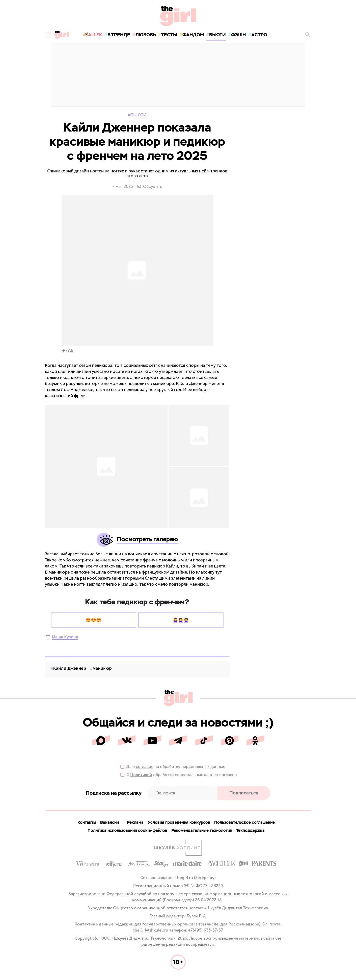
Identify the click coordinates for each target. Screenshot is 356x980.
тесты (169, 35)
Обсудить (149, 187)
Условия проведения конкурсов (179, 823)
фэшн (239, 35)
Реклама (135, 823)
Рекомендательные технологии (202, 831)
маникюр (102, 668)
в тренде (119, 35)
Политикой (141, 775)
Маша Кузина (65, 637)
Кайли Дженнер (70, 668)
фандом (193, 35)
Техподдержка (250, 831)
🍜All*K (92, 35)
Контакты (87, 823)
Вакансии (109, 823)
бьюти (217, 35)
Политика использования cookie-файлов (127, 831)
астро (259, 35)
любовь (146, 35)
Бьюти (138, 115)
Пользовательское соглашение (244, 823)
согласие (145, 767)
